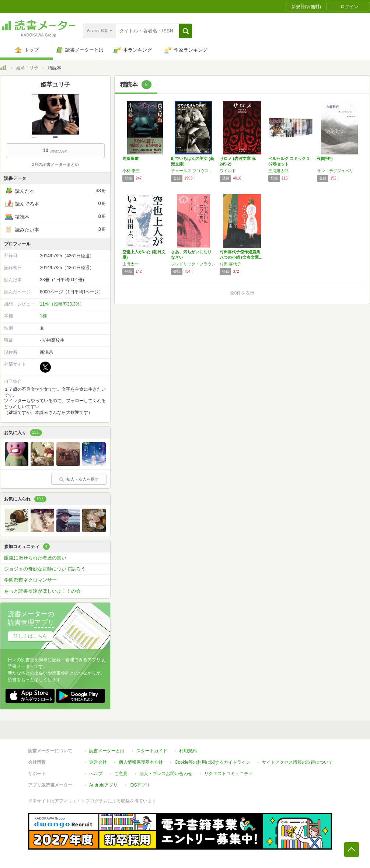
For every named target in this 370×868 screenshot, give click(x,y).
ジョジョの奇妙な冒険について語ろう (45, 569)
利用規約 (188, 751)
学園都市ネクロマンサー (30, 580)
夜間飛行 (325, 158)
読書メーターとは (107, 751)
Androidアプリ (103, 785)
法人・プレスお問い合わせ (166, 774)
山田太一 (130, 264)
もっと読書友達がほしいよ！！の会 (42, 591)
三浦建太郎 (278, 171)
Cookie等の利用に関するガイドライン (212, 762)
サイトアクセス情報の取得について (297, 762)
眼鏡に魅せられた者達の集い (35, 558)
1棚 (43, 316)
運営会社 (98, 762)
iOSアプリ (140, 785)
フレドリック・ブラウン (193, 264)
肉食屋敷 (130, 158)
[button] (186, 31)
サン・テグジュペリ (335, 171)
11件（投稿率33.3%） (62, 304)
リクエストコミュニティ (228, 774)
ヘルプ (96, 774)
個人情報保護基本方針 (141, 762)
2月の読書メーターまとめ (55, 164)
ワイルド (228, 171)
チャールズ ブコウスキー (193, 171)
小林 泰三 (131, 171)
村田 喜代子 (230, 264)
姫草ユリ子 (27, 68)
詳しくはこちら (30, 636)
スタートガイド (152, 751)
